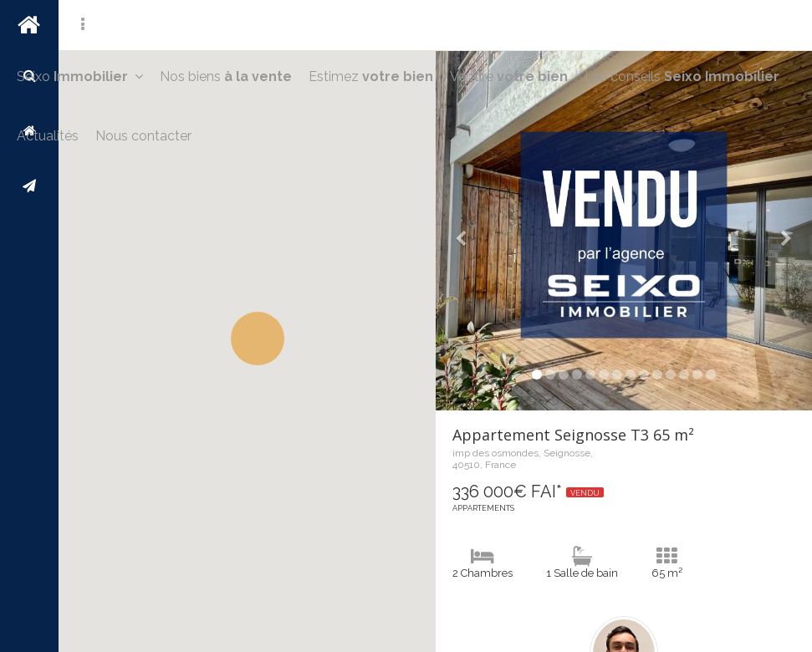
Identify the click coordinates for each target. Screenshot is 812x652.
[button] (258, 339)
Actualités (48, 136)
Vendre (509, 76)
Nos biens (226, 76)
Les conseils (682, 76)
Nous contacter (143, 136)
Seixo (80, 76)
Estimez (371, 76)
